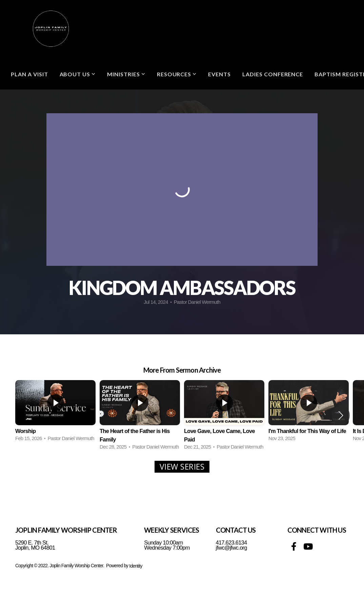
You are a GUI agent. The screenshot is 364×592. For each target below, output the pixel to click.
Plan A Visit (29, 74)
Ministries (126, 74)
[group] (55, 411)
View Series (182, 467)
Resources (177, 74)
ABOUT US (78, 74)
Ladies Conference (273, 74)
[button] (341, 415)
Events (219, 74)
